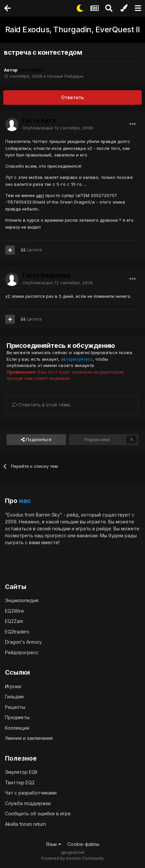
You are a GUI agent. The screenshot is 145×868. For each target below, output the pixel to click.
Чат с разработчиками (31, 793)
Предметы (17, 717)
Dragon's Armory (23, 642)
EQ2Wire (14, 611)
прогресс (56, 535)
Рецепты (15, 707)
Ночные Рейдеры (65, 76)
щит (40, 195)
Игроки (13, 686)
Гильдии (14, 697)
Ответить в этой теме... (43, 405)
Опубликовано (58, 128)
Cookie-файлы (83, 844)
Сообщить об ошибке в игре (38, 813)
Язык (54, 844)
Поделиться (36, 439)
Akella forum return (25, 824)
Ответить (72, 97)
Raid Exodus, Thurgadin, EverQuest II (73, 29)
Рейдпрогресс (22, 652)
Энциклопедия (22, 600)
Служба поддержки (28, 803)
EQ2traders (17, 632)
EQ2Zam (14, 621)
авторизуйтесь (77, 359)
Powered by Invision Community (73, 858)
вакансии (87, 535)
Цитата (34, 250)
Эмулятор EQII (21, 772)
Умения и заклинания (29, 738)
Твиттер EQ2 (20, 783)
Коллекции (17, 728)
